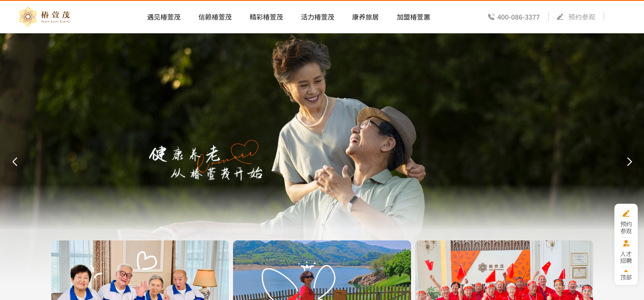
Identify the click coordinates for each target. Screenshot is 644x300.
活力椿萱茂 (318, 17)
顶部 (626, 277)
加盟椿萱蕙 (413, 17)
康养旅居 (366, 17)
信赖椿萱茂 (215, 17)
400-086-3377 (519, 17)
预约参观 (582, 17)
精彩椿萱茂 (266, 17)
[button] (15, 162)
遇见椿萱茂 (164, 17)
